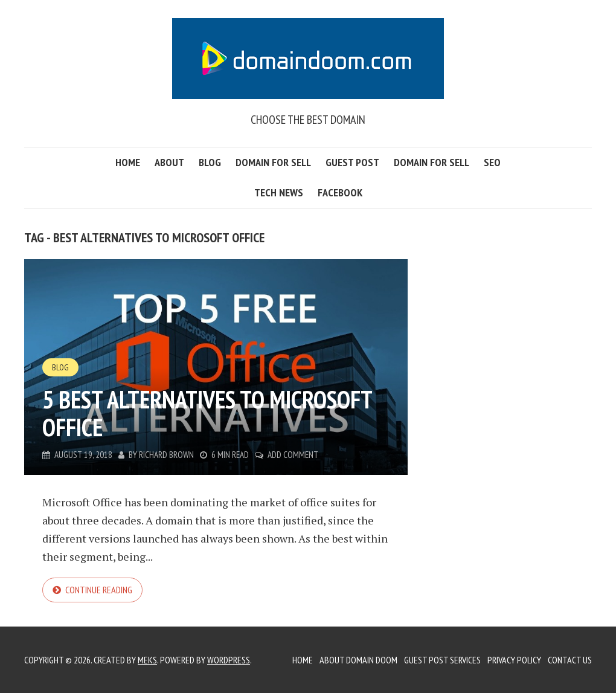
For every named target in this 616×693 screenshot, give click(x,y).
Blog (210, 162)
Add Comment (293, 455)
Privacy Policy (514, 660)
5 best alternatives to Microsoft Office (207, 413)
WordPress (229, 660)
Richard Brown (166, 455)
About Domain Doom (358, 660)
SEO (492, 162)
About (169, 162)
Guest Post (352, 162)
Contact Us (570, 660)
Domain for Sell (273, 162)
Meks (147, 660)
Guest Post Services (442, 660)
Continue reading (99, 590)
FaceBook (340, 192)
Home (128, 162)
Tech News (279, 192)
